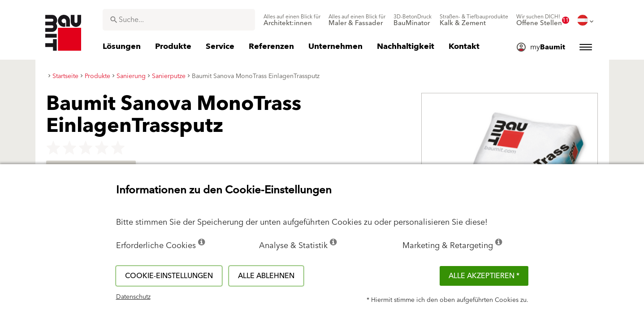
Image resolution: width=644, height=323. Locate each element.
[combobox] (179, 20)
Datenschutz (133, 297)
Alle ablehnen (266, 276)
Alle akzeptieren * (484, 276)
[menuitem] (292, 20)
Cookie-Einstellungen (169, 276)
